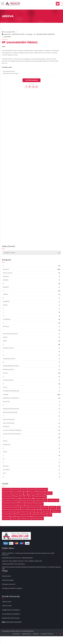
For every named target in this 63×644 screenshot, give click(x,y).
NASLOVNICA (16, 634)
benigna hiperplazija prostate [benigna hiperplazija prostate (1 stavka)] (13, 493)
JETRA (5, 341)
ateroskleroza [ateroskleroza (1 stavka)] (42, 489)
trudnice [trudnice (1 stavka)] (6, 515)
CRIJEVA (5, 294)
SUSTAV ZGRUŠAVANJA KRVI (12, 434)
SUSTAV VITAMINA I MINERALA (12, 430)
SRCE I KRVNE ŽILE (9, 423)
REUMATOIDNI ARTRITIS (46, 34)
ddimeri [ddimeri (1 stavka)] (41, 493)
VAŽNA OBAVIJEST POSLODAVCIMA (13, 564)
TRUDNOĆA (7, 445)
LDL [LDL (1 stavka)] (45, 500)
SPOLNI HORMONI (9, 419)
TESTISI (5, 441)
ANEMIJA (6, 280)
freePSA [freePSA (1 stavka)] (17, 497)
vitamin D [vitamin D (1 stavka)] (15, 518)
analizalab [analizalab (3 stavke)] (16, 489)
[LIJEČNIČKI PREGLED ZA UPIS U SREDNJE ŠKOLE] (17, 558)
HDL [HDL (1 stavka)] (31, 497)
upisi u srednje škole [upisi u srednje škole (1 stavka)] (23, 515)
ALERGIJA (6, 276)
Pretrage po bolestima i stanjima (12, 588)
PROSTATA (6, 402)
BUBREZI (6, 287)
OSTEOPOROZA (8, 380)
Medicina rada (6, 576)
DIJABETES (6, 301)
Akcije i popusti (8, 273)
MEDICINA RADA (26, 634)
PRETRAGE (36, 634)
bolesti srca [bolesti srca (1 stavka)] (33, 493)
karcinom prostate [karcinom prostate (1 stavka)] (26, 500)
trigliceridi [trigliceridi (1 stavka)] (46, 511)
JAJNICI (5, 337)
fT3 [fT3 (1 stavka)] (22, 497)
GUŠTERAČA (7, 319)
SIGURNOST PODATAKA (47, 634)
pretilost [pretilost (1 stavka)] (44, 508)
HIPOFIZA (6, 326)
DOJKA (5, 305)
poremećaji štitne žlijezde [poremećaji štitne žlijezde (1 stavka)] (34, 504)
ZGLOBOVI (7, 37)
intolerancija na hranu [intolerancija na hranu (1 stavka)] (10, 500)
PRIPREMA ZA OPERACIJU (11, 398)
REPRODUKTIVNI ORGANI (11, 409)
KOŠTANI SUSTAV (18, 34)
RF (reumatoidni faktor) (20, 42)
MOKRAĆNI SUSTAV (9, 359)
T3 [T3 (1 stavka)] (36, 511)
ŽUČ (4, 473)
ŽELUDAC (6, 466)
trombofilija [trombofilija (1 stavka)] (56, 511)
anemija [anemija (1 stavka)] (24, 489)
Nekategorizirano (8, 369)
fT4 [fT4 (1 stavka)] (26, 497)
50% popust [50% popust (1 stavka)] (6, 489)
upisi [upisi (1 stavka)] (12, 515)
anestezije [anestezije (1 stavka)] (32, 489)
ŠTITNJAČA (6, 427)
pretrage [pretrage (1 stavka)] (52, 508)
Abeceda (7, 34)
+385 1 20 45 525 (7, 606)
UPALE (5, 452)
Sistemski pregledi (8, 580)
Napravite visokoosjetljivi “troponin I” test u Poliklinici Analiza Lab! (22, 561)
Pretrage (29, 34)
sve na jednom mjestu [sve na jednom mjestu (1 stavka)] (10, 511)
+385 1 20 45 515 (7, 602)
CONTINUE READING (31, 80)
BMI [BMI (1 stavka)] (26, 493)
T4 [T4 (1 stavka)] (39, 511)
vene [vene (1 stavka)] (50, 515)
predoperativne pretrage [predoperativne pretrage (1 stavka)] (11, 508)
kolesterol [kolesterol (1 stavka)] (38, 500)
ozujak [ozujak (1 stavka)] (21, 504)
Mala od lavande (7, 592)
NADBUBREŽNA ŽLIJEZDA (11, 366)
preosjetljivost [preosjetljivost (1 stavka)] (34, 508)
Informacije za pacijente (10, 334)
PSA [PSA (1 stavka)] (59, 508)
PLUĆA (5, 387)
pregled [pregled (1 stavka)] (24, 508)
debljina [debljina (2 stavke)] (49, 493)
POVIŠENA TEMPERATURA (11, 391)
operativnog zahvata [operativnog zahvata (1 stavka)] (10, 504)
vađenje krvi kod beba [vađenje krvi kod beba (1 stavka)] (39, 515)
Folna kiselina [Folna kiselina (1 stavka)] (7, 497)
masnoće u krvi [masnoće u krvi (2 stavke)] (53, 500)
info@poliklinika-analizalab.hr (11, 610)
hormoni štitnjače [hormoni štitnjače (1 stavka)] (40, 497)
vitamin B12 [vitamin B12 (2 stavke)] (6, 518)
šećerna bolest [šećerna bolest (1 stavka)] (38, 518)
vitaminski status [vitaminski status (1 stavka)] (25, 518)
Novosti (5, 373)
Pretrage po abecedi (9, 584)
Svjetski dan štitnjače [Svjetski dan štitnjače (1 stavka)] (26, 511)
